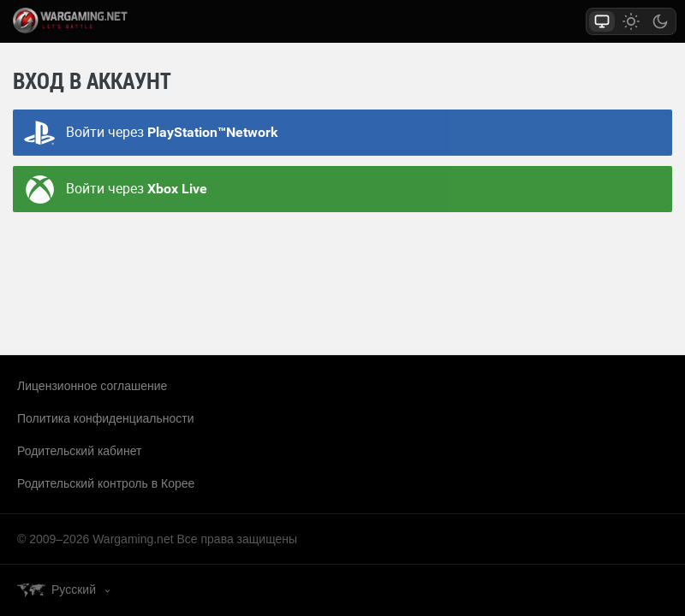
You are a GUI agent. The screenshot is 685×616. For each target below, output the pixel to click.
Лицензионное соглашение (92, 386)
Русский (74, 589)
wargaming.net (89, 21)
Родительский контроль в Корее (106, 483)
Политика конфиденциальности (106, 418)
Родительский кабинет (79, 451)
